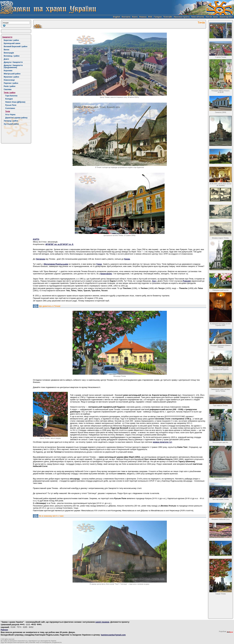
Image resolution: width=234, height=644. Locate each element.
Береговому (106, 274)
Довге (6, 59)
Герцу (99, 264)
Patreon (4, 630)
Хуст (154, 281)
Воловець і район (12, 56)
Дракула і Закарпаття (13, 62)
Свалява (8, 89)
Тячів (8, 111)
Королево (8, 71)
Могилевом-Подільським (56, 264)
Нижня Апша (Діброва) (15, 102)
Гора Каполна (11, 96)
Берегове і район (11, 40)
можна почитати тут (162, 442)
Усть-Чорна (10, 115)
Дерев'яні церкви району (16, 118)
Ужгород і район (11, 121)
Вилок (7, 50)
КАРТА (36, 239)
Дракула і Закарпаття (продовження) (13, 66)
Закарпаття (7, 37)
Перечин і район (11, 83)
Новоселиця (9, 80)
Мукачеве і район (11, 77)
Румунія (186, 281)
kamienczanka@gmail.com (113, 635)
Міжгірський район (12, 74)
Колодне (9, 99)
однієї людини (102, 622)
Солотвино (10, 108)
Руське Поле (11, 105)
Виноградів (9, 53)
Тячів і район (10, 93)
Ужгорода (41, 259)
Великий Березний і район (16, 47)
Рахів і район (10, 86)
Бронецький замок (12, 43)
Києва (127, 259)
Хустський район (11, 124)
